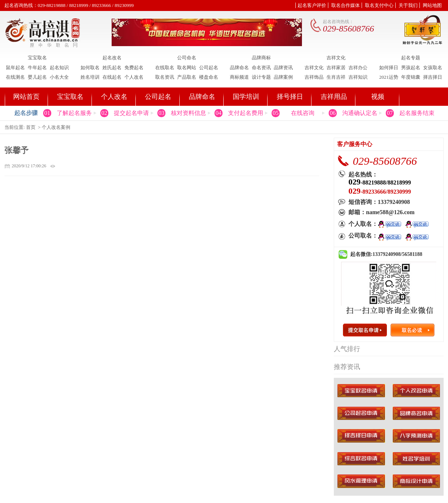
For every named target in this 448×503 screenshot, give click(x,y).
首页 (31, 127)
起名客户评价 (312, 5)
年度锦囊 (411, 77)
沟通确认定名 (360, 113)
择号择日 (290, 97)
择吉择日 (433, 77)
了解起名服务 (74, 113)
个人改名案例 (56, 127)
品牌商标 (261, 58)
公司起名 (209, 68)
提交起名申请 (131, 113)
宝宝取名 (37, 58)
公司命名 (187, 58)
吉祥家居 (336, 68)
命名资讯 (261, 68)
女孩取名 (433, 68)
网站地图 (432, 5)
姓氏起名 (112, 68)
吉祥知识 (358, 77)
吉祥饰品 (314, 77)
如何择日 (389, 68)
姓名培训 (90, 77)
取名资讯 (165, 77)
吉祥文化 (336, 58)
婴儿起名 (37, 77)
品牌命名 (239, 68)
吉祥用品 (334, 97)
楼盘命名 (209, 77)
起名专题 (411, 58)
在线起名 (112, 77)
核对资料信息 (188, 113)
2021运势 (389, 77)
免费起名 (134, 68)
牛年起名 (37, 68)
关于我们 (408, 5)
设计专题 (261, 77)
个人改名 (134, 77)
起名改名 (112, 58)
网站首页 (26, 97)
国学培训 (246, 97)
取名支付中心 (379, 5)
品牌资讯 (283, 68)
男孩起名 (411, 68)
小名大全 (59, 77)
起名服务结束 (417, 113)
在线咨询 (303, 113)
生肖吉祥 (336, 77)
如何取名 (90, 68)
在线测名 (15, 77)
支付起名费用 (246, 113)
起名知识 (59, 68)
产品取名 (187, 77)
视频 (378, 97)
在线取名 (165, 68)
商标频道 (239, 77)
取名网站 (187, 68)
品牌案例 (283, 77)
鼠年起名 (15, 68)
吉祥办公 (358, 68)
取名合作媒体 (346, 5)
